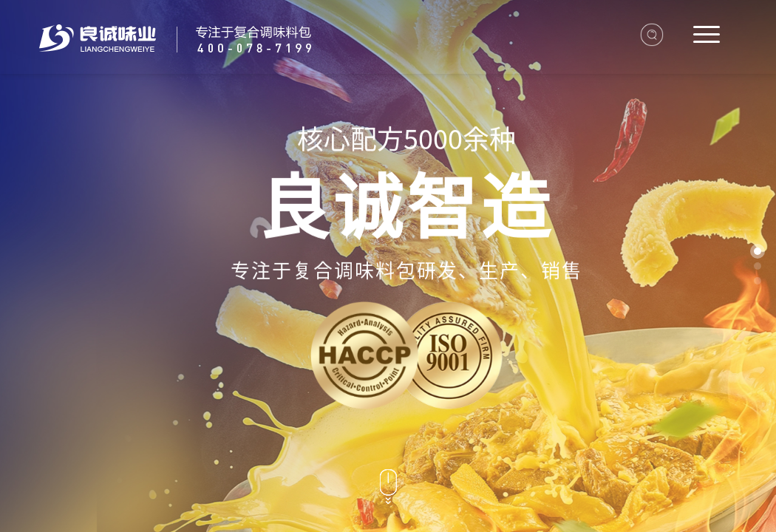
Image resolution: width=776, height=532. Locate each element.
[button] (758, 251)
